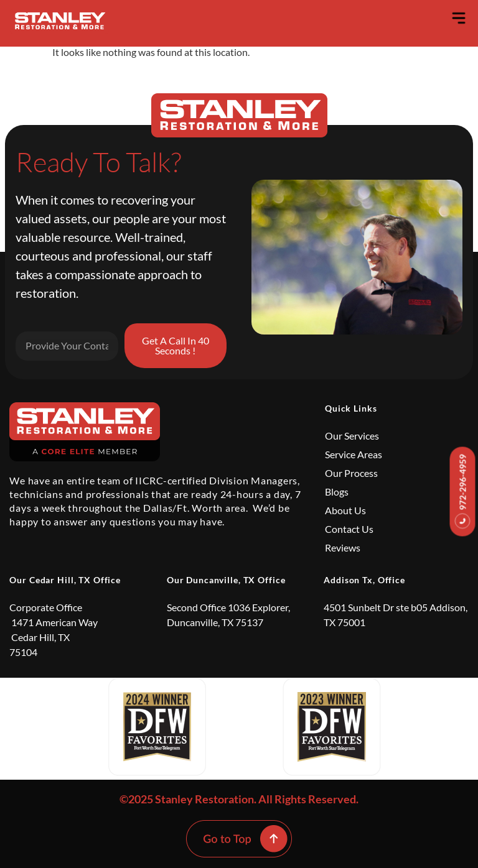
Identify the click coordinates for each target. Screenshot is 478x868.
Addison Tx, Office (364, 580)
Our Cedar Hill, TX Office (65, 580)
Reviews (343, 547)
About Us (345, 510)
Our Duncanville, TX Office (226, 580)
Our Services (352, 436)
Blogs (337, 492)
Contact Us (349, 529)
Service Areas (354, 454)
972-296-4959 (463, 492)
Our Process (351, 473)
